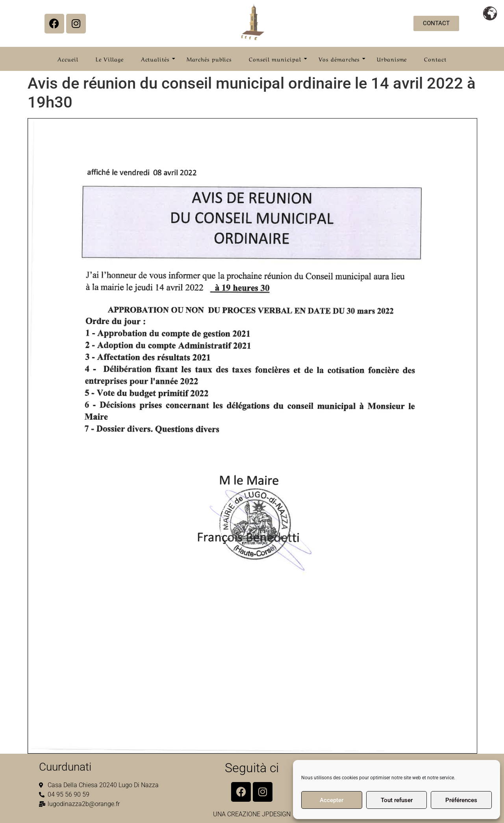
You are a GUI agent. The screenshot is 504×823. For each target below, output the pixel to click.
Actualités (157, 59)
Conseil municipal (277, 59)
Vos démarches (342, 59)
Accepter (332, 800)
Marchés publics (209, 59)
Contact (435, 59)
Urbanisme (392, 59)
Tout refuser (397, 800)
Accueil (68, 59)
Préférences (461, 800)
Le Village (110, 59)
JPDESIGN (276, 814)
